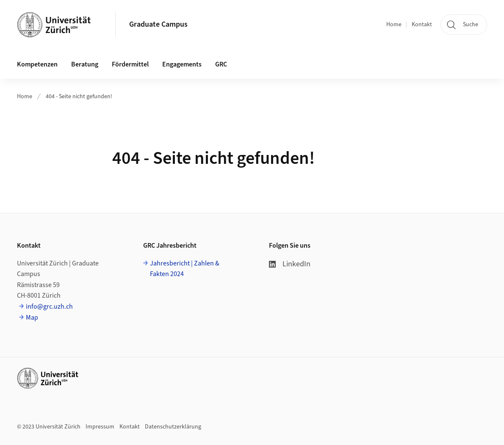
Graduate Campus (158, 24)
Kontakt (422, 25)
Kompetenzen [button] (37, 64)
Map (32, 318)
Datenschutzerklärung (173, 427)
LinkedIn (290, 264)
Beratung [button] (85, 64)
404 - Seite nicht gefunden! (79, 97)
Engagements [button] (182, 64)
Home (394, 25)
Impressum (100, 427)
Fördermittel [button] (130, 64)
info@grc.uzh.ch (49, 307)
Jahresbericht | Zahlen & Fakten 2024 (185, 269)
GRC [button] (221, 64)
